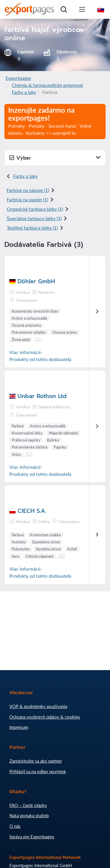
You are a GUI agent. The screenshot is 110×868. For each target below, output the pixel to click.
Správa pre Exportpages (32, 837)
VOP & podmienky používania (38, 706)
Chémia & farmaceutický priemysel (47, 85)
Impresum (19, 727)
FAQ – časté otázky (28, 805)
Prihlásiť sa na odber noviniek (38, 771)
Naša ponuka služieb (29, 815)
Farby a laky (24, 92)
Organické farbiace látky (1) (35, 209)
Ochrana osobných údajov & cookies (45, 717)
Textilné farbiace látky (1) (32, 228)
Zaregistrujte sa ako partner (36, 761)
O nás (15, 826)
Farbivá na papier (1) (27, 199)
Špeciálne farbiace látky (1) (34, 218)
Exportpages (18, 78)
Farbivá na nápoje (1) (28, 190)
